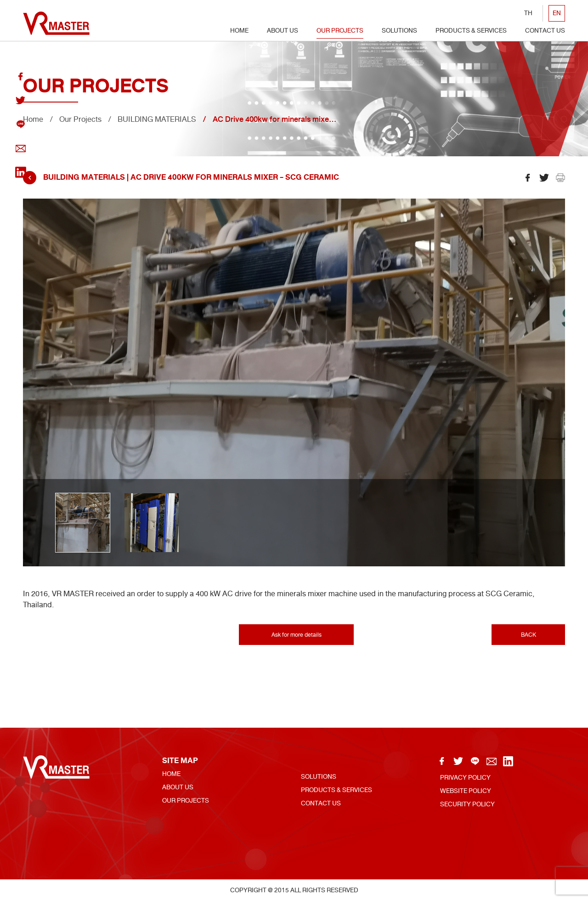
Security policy (467, 804)
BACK (529, 635)
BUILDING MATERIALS (157, 119)
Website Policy (466, 791)
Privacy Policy (465, 778)
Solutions (399, 31)
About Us (283, 31)
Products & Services (471, 31)
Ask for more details (297, 635)
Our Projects (340, 31)
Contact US (545, 31)
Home (239, 31)
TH (528, 13)
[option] (294, 382)
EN (557, 13)
